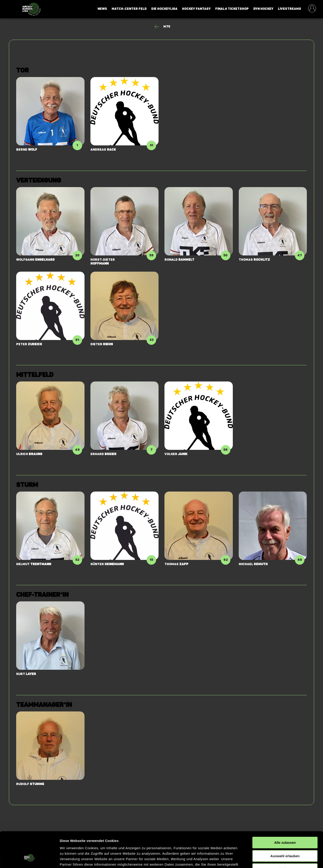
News (102, 9)
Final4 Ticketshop (232, 9)
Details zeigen (242, 859)
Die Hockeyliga (164, 9)
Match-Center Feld (129, 9)
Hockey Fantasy (196, 9)
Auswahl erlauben (285, 826)
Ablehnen (285, 839)
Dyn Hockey (263, 9)
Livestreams (290, 9)
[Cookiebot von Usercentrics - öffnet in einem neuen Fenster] (29, 859)
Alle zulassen (285, 812)
